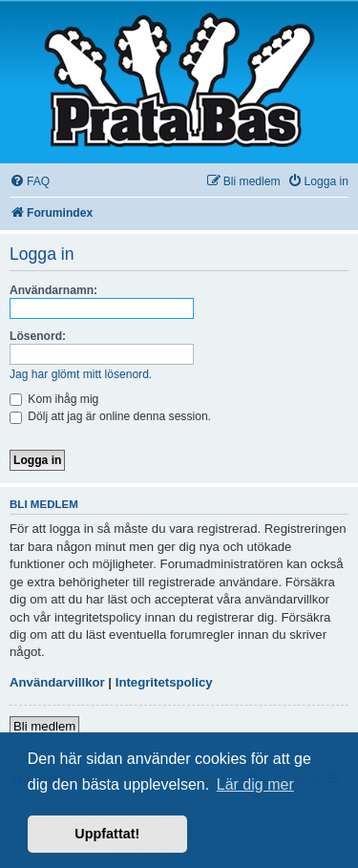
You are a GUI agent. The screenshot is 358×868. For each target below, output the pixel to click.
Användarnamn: (53, 290)
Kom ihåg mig (54, 399)
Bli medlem (44, 726)
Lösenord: (38, 336)
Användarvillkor (57, 682)
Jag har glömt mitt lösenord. (81, 374)
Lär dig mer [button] (255, 784)
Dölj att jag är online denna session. (110, 416)
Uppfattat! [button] (107, 834)
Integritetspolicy (164, 682)
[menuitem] (30, 182)
